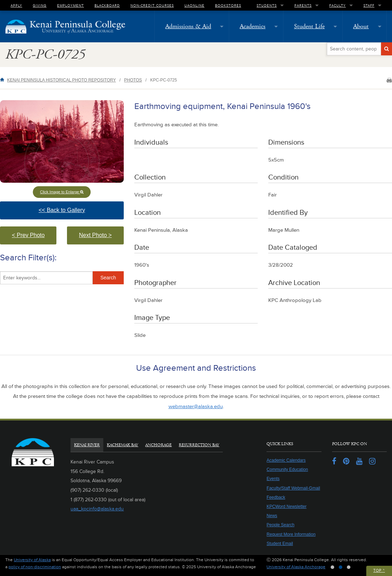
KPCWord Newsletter (286, 507)
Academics (253, 26)
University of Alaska (32, 560)
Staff (369, 5)
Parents (303, 5)
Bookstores (228, 5)
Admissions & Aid (188, 26)
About (361, 26)
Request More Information (291, 534)
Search (108, 278)
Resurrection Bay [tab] (199, 445)
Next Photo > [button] (101, 238)
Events (273, 479)
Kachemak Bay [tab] (122, 445)
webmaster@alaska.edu (196, 407)
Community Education (287, 469)
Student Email (280, 544)
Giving (40, 5)
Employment (71, 5)
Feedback (276, 497)
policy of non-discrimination (35, 567)
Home (4, 80)
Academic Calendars (286, 460)
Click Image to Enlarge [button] (62, 192)
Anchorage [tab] (158, 445)
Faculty (338, 5)
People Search (280, 525)
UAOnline (194, 5)
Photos (133, 80)
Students (267, 5)
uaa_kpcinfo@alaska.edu (97, 509)
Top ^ (379, 571)
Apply (16, 5)
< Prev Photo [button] (34, 238)
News (272, 516)
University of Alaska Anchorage (296, 567)
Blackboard (107, 5)
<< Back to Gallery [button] (75, 213)
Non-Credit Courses (152, 5)
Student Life (309, 26)
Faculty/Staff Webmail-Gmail (293, 488)
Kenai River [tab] (87, 445)
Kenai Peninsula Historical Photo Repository (62, 80)
